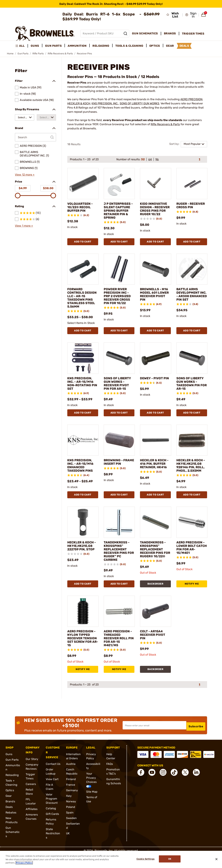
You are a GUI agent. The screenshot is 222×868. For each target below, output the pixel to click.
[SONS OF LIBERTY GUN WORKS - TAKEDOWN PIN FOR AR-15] (192, 362)
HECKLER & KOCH (79, 103)
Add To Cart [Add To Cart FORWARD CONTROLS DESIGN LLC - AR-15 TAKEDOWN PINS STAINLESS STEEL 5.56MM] (83, 334)
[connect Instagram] (163, 786)
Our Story (32, 773)
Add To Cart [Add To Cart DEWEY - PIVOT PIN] (155, 416)
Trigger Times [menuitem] (193, 34)
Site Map (92, 806)
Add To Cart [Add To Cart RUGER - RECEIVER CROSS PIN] (192, 245)
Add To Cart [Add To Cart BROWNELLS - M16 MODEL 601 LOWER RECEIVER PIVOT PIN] (155, 334)
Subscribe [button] (196, 739)
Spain (70, 826)
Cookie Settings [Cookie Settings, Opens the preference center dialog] (144, 859)
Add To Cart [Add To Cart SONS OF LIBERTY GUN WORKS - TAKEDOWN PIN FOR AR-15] (192, 416)
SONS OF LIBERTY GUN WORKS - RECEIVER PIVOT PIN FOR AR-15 (119, 387)
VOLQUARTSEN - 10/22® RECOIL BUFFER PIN (82, 207)
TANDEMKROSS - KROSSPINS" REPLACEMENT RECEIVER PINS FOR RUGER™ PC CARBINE (118, 561)
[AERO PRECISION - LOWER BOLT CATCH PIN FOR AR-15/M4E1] (192, 533)
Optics (10, 804)
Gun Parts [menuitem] (54, 46)
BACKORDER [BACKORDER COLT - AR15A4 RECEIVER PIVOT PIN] (155, 683)
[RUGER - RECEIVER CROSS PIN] (192, 184)
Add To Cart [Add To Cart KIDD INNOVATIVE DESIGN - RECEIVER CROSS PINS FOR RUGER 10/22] (155, 245)
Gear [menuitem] (170, 46)
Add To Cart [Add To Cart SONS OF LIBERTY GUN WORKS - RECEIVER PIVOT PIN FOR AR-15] (119, 416)
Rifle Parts (38, 54)
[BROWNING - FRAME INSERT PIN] (119, 444)
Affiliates (32, 823)
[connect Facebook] (141, 786)
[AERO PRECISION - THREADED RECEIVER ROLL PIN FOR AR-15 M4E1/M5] (119, 622)
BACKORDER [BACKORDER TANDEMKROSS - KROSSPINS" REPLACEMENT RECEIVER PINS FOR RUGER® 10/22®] (155, 594)
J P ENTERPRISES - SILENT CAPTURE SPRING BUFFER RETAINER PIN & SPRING (119, 212)
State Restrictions (53, 847)
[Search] (125, 34)
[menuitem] (21, 46)
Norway (71, 815)
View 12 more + (25, 175)
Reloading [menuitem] (101, 46)
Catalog (51, 822)
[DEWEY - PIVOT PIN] (156, 362)
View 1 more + (24, 226)
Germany (72, 804)
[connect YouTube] (152, 786)
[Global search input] (105, 34)
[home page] (45, 33)
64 (150, 159)
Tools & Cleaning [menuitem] (129, 46)
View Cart (52, 793)
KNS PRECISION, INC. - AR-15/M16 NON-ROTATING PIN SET (82, 387)
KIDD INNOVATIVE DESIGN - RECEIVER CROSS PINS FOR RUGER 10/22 (155, 211)
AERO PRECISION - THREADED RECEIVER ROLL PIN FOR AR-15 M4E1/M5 (118, 649)
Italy (69, 810)
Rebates (11, 826)
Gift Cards (52, 828)
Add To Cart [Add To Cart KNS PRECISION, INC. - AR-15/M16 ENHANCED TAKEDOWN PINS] (83, 505)
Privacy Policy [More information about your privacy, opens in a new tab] (24, 863)
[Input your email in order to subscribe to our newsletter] (154, 739)
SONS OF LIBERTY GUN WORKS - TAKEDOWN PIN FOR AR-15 (191, 387)
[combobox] (25, 117)
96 (157, 159)
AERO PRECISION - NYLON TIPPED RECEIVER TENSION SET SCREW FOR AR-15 (82, 650)
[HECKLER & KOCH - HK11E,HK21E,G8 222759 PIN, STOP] (83, 533)
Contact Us (53, 778)
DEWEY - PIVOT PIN (153, 383)
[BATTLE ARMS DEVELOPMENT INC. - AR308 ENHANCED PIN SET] (192, 273)
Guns (9, 768)
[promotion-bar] (111, 4)
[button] (191, 15)
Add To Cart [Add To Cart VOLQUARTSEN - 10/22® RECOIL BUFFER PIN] (83, 245)
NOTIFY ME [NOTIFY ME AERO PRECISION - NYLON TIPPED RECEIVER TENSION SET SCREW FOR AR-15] (83, 683)
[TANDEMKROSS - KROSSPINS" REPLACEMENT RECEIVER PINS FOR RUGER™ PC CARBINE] (119, 533)
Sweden (71, 832)
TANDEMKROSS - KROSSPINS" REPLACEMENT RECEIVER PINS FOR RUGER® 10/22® (154, 561)
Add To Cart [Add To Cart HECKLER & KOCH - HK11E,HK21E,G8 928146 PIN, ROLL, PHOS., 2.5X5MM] (192, 505)
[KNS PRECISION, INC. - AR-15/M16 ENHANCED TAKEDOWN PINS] (83, 444)
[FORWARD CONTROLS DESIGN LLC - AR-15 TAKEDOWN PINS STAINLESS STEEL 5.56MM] (83, 273)
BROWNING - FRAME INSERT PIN (116, 467)
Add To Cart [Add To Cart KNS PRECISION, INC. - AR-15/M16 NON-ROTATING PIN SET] (83, 416)
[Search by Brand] (35, 137)
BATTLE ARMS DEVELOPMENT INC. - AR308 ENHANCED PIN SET (189, 300)
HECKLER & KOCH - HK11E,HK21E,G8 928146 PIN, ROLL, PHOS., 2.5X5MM (191, 472)
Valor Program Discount (52, 813)
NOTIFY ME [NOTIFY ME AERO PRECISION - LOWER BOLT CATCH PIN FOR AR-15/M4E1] (192, 594)
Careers (31, 798)
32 (143, 159)
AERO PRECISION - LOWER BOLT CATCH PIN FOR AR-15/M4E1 (191, 558)
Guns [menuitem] (35, 46)
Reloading (12, 789)
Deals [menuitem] (184, 46)
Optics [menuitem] (155, 46)
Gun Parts (23, 54)
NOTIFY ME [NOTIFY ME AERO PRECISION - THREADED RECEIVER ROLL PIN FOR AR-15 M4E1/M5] (119, 683)
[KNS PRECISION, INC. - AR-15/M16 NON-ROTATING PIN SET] (83, 362)
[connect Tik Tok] (174, 786)
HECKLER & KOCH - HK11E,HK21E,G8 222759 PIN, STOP (82, 560)
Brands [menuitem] (170, 33)
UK (68, 847)
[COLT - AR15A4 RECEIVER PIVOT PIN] (156, 622)
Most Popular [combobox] (192, 144)
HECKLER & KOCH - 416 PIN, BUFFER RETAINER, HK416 (155, 469)
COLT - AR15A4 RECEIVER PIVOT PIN (154, 645)
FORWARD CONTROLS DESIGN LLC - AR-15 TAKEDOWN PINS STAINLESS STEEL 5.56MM (82, 301)
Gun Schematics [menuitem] (145, 33)
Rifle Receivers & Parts (60, 54)
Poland (71, 821)
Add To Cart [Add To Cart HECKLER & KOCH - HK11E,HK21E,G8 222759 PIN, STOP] (83, 594)
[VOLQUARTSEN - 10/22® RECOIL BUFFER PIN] (83, 184)
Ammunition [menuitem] (77, 46)
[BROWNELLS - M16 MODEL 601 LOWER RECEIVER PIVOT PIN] (156, 273)
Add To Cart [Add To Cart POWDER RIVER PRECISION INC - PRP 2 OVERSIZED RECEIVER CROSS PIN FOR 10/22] (119, 334)
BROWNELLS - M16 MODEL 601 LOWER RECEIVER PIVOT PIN (155, 298)
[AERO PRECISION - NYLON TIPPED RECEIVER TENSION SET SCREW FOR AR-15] (83, 622)
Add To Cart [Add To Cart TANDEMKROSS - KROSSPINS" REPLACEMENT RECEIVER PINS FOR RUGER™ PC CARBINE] (119, 594)
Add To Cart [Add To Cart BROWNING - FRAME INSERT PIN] (119, 505)
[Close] (216, 859)
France (71, 799)
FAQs (110, 778)
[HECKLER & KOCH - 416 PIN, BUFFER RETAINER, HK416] (156, 444)
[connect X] (185, 786)
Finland (71, 793)
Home (10, 54)
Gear (9, 810)
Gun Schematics (13, 846)
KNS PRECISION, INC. (105, 103)
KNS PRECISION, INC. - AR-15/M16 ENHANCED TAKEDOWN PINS (82, 469)
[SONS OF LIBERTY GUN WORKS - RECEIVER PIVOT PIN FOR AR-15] (119, 362)
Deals (9, 821)
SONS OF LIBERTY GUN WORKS (139, 103)
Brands (10, 815)
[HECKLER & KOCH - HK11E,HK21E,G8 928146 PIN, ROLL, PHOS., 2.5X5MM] (192, 444)
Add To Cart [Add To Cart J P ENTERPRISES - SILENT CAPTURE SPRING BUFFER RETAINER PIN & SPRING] (119, 245)
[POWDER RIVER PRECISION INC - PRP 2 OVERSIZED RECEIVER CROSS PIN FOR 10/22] (119, 273)
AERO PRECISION (191, 99)
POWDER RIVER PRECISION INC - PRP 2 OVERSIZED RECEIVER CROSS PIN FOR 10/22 (119, 300)
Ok (171, 859)
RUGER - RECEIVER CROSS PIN (191, 207)
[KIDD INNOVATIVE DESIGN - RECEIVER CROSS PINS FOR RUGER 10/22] (156, 184)
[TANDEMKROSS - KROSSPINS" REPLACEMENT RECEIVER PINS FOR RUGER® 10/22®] (156, 533)
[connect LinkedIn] (196, 786)
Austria (71, 778)
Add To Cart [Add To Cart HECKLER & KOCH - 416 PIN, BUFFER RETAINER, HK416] (155, 505)
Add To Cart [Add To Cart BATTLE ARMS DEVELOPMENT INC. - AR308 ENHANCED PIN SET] (192, 334)
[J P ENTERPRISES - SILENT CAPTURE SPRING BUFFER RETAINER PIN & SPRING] (119, 184)
